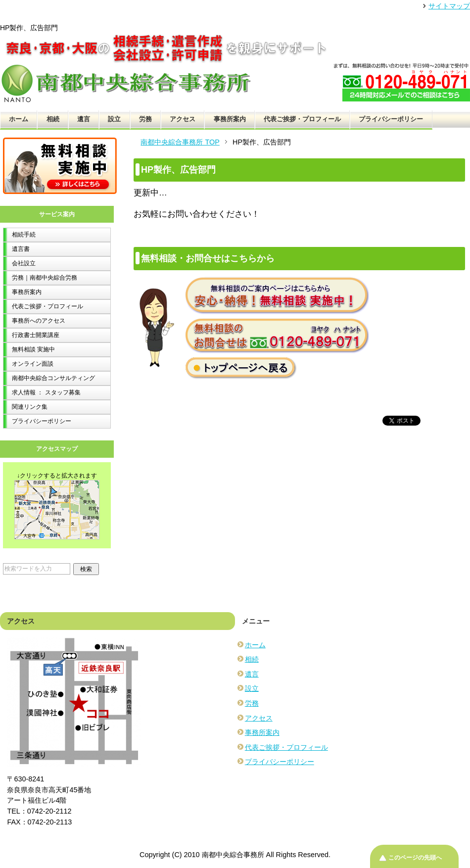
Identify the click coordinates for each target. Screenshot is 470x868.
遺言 (84, 119)
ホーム (19, 119)
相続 (53, 119)
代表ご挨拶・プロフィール (302, 119)
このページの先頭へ (415, 858)
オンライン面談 (33, 364)
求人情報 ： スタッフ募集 (46, 392)
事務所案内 (230, 119)
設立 (114, 119)
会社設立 (24, 263)
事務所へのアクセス (39, 321)
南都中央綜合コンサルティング (53, 378)
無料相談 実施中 (33, 349)
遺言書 (21, 249)
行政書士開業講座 (36, 335)
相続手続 (24, 235)
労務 (145, 119)
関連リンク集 (30, 407)
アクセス (183, 119)
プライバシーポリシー (391, 119)
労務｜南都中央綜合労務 (45, 278)
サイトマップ (449, 6)
